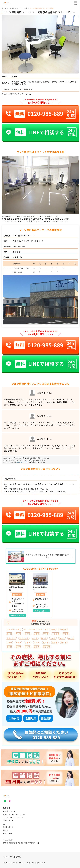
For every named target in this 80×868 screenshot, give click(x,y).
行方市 (64, 643)
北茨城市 (63, 630)
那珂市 (9, 647)
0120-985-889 (19, 246)
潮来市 (62, 638)
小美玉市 (56, 634)
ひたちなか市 (24, 94)
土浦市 (27, 634)
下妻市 (53, 630)
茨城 (26, 8)
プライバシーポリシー (18, 863)
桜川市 (44, 638)
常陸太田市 (24, 638)
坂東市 (37, 634)
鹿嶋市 (37, 647)
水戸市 (53, 638)
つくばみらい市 (29, 630)
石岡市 (9, 643)
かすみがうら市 (13, 630)
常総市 (66, 634)
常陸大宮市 (11, 638)
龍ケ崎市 (47, 647)
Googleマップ (22, 462)
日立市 (35, 638)
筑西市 (46, 643)
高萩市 (27, 647)
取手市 (9, 634)
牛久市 (71, 638)
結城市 (55, 643)
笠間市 (37, 643)
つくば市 (43, 630)
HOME (6, 863)
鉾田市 (18, 647)
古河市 (18, 634)
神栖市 (18, 643)
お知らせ (30, 863)
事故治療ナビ (17, 8)
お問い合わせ (40, 863)
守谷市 (46, 634)
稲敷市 (27, 643)
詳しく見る (18, 615)
